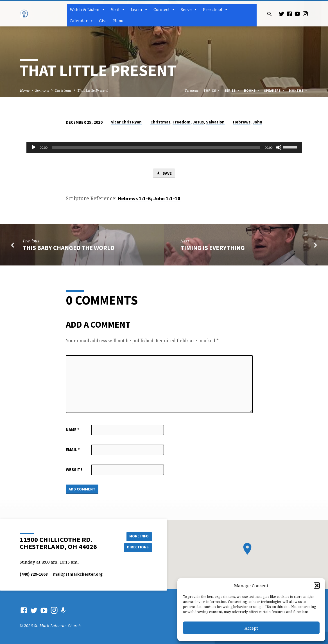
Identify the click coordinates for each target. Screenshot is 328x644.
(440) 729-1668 (34, 574)
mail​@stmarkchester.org (78, 574)
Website (74, 470)
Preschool (215, 10)
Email (73, 450)
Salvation (215, 122)
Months (298, 90)
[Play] (34, 147)
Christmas (63, 90)
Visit (118, 10)
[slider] (156, 147)
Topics (212, 90)
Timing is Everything (213, 248)
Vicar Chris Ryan (126, 122)
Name (73, 430)
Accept (251, 628)
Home (119, 21)
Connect (164, 10)
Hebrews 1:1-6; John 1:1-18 (149, 199)
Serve (189, 10)
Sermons (42, 90)
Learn (139, 10)
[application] (164, 147)
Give (103, 21)
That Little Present (93, 90)
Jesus (198, 122)
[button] (317, 586)
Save (164, 174)
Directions (137, 547)
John (257, 122)
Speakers (275, 90)
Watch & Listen (87, 10)
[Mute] (279, 147)
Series (232, 90)
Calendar (82, 21)
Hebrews (242, 122)
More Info (138, 536)
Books (252, 90)
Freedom (182, 122)
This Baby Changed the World (69, 248)
